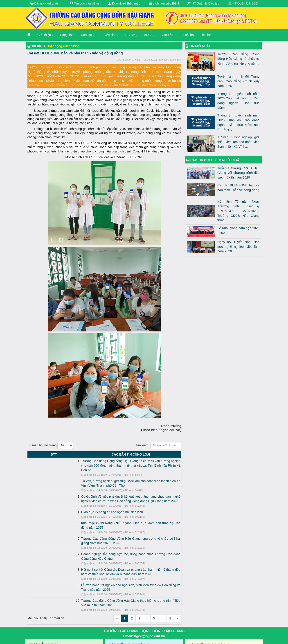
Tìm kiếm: (158, 445)
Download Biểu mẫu (124, 3)
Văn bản (167, 35)
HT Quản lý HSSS (243, 3)
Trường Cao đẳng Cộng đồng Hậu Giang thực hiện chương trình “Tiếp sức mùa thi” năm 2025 (102, 574)
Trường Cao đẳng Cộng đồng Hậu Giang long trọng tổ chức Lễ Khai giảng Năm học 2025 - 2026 (104, 525)
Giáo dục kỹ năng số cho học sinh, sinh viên (67, 503)
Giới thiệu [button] (45, 35)
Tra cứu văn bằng (85, 3)
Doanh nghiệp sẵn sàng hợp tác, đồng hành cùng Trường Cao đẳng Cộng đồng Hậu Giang (100, 536)
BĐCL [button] (149, 35)
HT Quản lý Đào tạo (203, 3)
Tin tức (37, 46)
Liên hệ (206, 35)
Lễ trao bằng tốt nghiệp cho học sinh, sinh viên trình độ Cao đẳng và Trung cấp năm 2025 (99, 563)
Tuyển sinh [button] (110, 35)
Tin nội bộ (187, 35)
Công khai (67, 35)
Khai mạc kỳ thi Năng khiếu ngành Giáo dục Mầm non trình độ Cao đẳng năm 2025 (95, 514)
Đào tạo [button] (88, 35)
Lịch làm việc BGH (164, 3)
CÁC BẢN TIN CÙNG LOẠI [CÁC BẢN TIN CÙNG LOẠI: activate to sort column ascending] (108, 454)
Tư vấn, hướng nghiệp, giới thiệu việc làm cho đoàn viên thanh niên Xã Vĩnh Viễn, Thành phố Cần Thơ (108, 476)
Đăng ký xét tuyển (45, 3)
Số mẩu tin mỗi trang (50, 445)
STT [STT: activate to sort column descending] (31, 454)
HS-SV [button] (131, 35)
